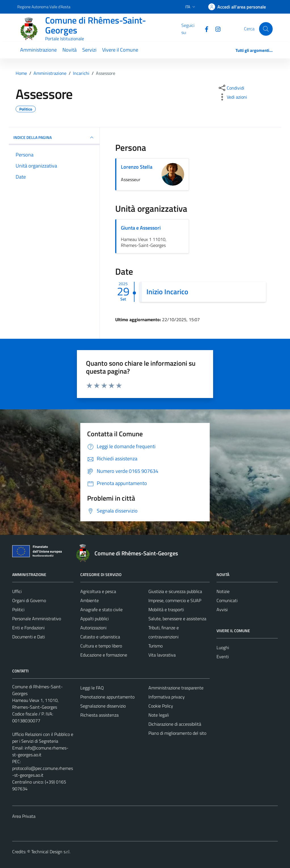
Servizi (89, 50)
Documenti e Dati (29, 637)
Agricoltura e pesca (98, 591)
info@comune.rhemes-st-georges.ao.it (40, 751)
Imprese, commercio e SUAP (175, 600)
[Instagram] (216, 29)
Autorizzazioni (93, 628)
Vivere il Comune (120, 50)
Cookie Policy (161, 706)
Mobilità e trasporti (166, 609)
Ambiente (90, 600)
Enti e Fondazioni (28, 628)
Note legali (159, 715)
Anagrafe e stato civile (101, 609)
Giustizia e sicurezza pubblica (175, 591)
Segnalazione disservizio (103, 706)
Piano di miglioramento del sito (177, 733)
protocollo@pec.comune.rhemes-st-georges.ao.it (43, 772)
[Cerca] (266, 29)
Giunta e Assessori (141, 228)
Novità (70, 50)
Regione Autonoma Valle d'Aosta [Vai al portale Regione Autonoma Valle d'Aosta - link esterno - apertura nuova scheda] (44, 7)
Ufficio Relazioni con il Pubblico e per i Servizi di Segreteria (43, 738)
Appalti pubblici (94, 619)
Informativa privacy (167, 697)
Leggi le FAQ (92, 688)
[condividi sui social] (231, 88)
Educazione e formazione (104, 655)
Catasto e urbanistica (100, 637)
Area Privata (24, 816)
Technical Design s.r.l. (51, 852)
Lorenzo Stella (137, 167)
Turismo (155, 646)
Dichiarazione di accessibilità (175, 724)
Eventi (223, 657)
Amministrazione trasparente (176, 688)
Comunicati (227, 600)
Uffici (17, 591)
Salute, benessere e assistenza (177, 619)
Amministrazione (38, 50)
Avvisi (222, 609)
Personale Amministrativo (37, 619)
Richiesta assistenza (99, 715)
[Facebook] (204, 29)
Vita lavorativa (162, 655)
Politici (18, 609)
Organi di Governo (29, 600)
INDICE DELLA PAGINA (54, 137)
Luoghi (223, 647)
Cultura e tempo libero (101, 646)
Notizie (223, 591)
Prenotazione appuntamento (107, 697)
